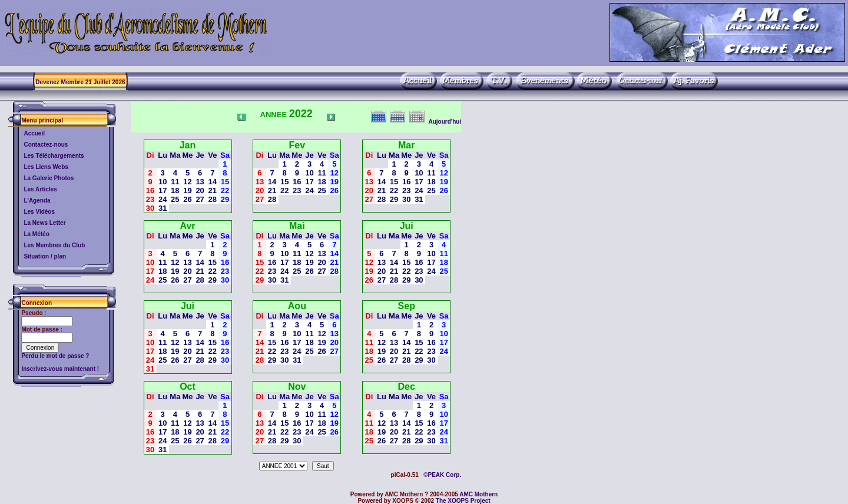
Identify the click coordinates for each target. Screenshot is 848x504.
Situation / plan (45, 256)
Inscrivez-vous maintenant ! (60, 369)
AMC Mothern (478, 494)
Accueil (34, 133)
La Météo (36, 234)
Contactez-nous (46, 145)
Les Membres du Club (54, 245)
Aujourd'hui (445, 122)
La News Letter (44, 223)
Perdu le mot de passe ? (55, 356)
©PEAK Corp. (442, 475)
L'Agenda (37, 200)
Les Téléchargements (54, 156)
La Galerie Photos (49, 178)
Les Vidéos (39, 212)
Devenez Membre (59, 82)
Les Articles (40, 189)
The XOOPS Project (463, 501)
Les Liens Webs (46, 167)
